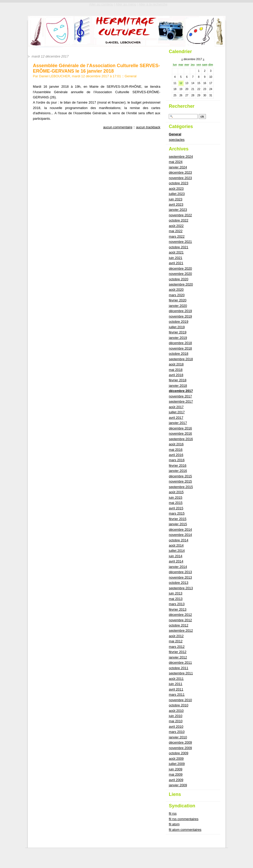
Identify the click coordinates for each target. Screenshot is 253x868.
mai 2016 (176, 450)
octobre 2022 (179, 220)
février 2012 (178, 652)
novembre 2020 (180, 274)
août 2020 (176, 290)
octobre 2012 (179, 625)
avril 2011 (176, 689)
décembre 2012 (180, 615)
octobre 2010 (179, 705)
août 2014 (176, 545)
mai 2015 (176, 503)
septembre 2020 (181, 284)
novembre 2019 (180, 316)
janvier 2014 (178, 567)
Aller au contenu (101, 4)
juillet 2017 (177, 412)
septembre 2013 (181, 588)
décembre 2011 (180, 663)
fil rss (173, 813)
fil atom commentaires (185, 830)
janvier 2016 (178, 471)
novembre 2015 (180, 481)
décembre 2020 (180, 268)
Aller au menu (126, 4)
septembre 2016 (181, 439)
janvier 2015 (178, 524)
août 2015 (176, 492)
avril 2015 (176, 508)
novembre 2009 (180, 748)
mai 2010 (176, 721)
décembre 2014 (180, 530)
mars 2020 (177, 295)
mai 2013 (176, 599)
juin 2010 (176, 716)
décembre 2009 (180, 742)
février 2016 (178, 465)
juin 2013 (176, 593)
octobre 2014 (179, 540)
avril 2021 (176, 263)
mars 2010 (177, 732)
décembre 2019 (180, 311)
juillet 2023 (177, 194)
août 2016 (176, 444)
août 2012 (176, 636)
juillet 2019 (177, 327)
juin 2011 (176, 684)
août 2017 (176, 407)
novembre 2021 (180, 242)
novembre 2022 (180, 215)
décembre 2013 (180, 572)
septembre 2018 (181, 359)
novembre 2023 (180, 178)
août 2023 (176, 189)
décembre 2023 (180, 172)
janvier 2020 (178, 306)
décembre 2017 (181, 391)
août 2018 (176, 364)
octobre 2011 (179, 668)
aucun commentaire (118, 127)
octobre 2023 (179, 183)
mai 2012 (176, 641)
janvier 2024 (178, 167)
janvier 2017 (178, 423)
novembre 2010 (180, 700)
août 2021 (176, 252)
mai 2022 (176, 231)
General (131, 76)
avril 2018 (176, 375)
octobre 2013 (179, 583)
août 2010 (176, 711)
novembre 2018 (180, 348)
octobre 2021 (179, 247)
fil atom (174, 824)
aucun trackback (148, 127)
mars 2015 (177, 513)
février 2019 (178, 332)
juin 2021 (176, 258)
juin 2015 (176, 498)
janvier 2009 (178, 785)
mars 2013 (177, 604)
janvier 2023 (178, 210)
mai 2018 (176, 370)
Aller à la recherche (153, 4)
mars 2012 (177, 647)
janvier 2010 (178, 737)
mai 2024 (176, 162)
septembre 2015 (181, 487)
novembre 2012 (180, 620)
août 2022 (176, 226)
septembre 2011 (181, 673)
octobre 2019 (179, 322)
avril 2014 (176, 561)
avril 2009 (176, 780)
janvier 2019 (178, 338)
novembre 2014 (180, 535)
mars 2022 (177, 236)
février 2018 (178, 380)
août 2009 (176, 759)
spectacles (177, 140)
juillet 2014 (177, 551)
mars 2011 (177, 695)
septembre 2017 (181, 401)
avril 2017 (176, 418)
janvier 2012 (178, 657)
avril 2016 (176, 455)
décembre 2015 (180, 476)
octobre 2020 (179, 279)
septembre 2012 (181, 631)
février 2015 (178, 519)
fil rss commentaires (184, 819)
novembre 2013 (180, 577)
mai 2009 (176, 774)
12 (181, 83)
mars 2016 (177, 460)
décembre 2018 (180, 343)
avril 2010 (176, 727)
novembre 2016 (180, 433)
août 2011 (176, 679)
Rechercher (182, 106)
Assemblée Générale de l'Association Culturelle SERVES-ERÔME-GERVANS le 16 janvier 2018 (97, 68)
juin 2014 (176, 556)
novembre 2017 (180, 396)
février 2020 (178, 300)
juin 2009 (176, 769)
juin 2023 (176, 199)
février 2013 (178, 609)
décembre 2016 (180, 428)
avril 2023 (176, 204)
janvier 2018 (178, 386)
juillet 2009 (177, 764)
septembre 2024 (181, 157)
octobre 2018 (179, 354)
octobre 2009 (179, 753)
